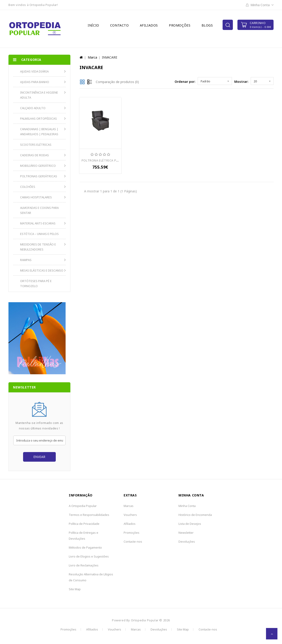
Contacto (120, 25)
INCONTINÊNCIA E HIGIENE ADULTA (39, 95)
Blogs (207, 25)
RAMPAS (26, 260)
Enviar (39, 457)
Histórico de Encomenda (195, 515)
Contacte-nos (133, 542)
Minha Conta (187, 506)
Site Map (75, 589)
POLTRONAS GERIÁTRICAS (39, 176)
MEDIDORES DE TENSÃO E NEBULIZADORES (38, 247)
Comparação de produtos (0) (117, 82)
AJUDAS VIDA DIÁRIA (34, 71)
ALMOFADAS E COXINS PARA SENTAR (39, 210)
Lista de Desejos (190, 524)
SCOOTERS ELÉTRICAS (36, 145)
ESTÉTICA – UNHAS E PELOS (39, 234)
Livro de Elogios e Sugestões (89, 556)
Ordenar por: (185, 82)
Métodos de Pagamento (85, 547)
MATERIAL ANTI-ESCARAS (38, 223)
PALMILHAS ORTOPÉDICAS (39, 119)
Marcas (129, 506)
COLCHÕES (28, 187)
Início (93, 25)
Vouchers (130, 515)
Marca (92, 57)
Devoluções (187, 542)
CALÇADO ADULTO (33, 108)
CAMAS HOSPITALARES (36, 197)
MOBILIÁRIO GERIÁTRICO (38, 166)
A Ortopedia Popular (83, 506)
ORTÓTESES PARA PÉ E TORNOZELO (36, 283)
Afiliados (149, 25)
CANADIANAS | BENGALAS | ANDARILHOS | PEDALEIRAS (39, 132)
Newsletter (186, 533)
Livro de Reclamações (84, 565)
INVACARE (110, 57)
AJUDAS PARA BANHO (35, 82)
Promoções (180, 25)
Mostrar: (241, 82)
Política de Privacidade (84, 524)
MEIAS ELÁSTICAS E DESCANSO (42, 270)
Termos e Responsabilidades (89, 515)
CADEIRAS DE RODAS (35, 155)
